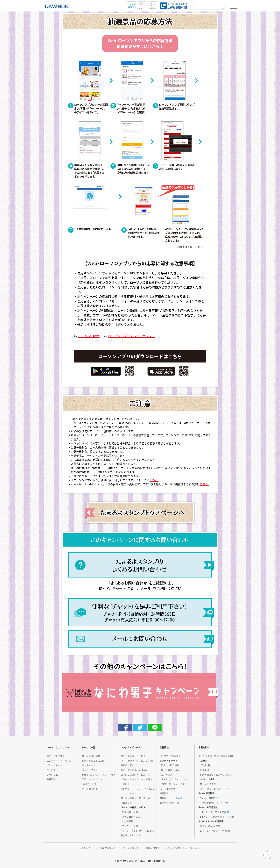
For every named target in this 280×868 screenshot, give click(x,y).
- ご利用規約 (205, 765)
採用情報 (164, 793)
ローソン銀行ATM (91, 756)
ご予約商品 (52, 775)
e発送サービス (89, 784)
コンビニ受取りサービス (133, 756)
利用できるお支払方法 (93, 761)
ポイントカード (55, 765)
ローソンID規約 (89, 336)
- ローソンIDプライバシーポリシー (216, 789)
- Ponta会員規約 (208, 798)
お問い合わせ (153, 848)
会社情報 (51, 779)
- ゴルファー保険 (129, 826)
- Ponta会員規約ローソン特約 (214, 803)
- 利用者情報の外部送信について (215, 775)
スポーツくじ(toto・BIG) (134, 770)
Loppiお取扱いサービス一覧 (135, 775)
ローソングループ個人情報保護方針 (217, 756)
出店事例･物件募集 (169, 803)
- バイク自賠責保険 (130, 817)
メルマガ (86, 848)
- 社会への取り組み (169, 770)
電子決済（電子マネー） (94, 789)
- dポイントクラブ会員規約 (214, 812)
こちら (154, 480)
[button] (233, 6)
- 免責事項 (204, 770)
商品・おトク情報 (56, 756)
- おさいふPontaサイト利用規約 (215, 831)
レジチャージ (89, 765)
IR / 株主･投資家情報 (170, 756)
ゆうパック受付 (90, 770)
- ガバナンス (166, 775)
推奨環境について (107, 848)
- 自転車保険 (127, 821)
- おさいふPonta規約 (209, 826)
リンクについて (131, 848)
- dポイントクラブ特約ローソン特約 (217, 817)
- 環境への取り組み (169, 765)
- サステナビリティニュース (174, 779)
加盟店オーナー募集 (171, 798)
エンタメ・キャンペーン (59, 761)
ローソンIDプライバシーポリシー (131, 336)
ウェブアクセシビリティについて (183, 848)
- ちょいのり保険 (129, 812)
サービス (51, 770)
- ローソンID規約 (207, 784)
